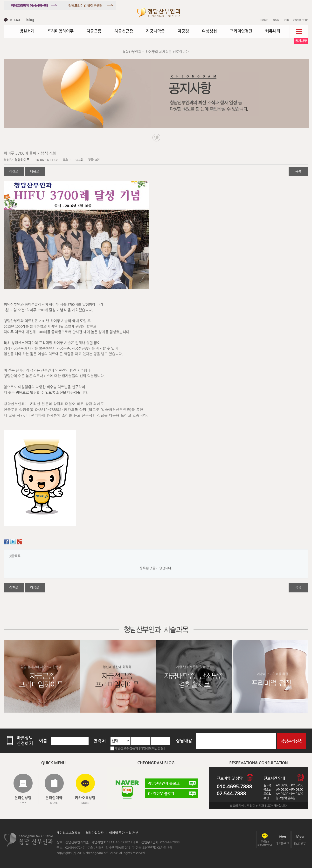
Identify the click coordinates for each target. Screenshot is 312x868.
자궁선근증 (124, 31)
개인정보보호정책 (69, 833)
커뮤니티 (273, 31)
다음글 (35, 171)
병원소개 (27, 31)
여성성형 (209, 31)
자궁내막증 (155, 31)
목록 (298, 171)
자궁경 (184, 31)
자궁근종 (94, 31)
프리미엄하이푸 (60, 31)
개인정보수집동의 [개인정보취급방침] (140, 748)
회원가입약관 (94, 833)
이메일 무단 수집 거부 (124, 833)
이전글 (14, 171)
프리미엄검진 (241, 31)
